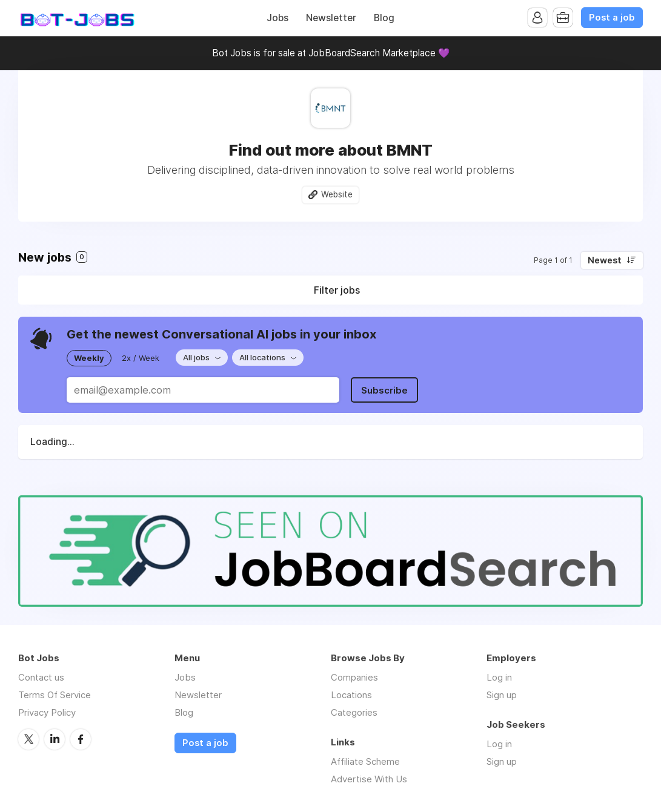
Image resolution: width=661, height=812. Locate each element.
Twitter (28, 739)
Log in (499, 677)
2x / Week (141, 358)
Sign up (502, 695)
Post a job (612, 18)
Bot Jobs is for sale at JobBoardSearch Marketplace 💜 (331, 53)
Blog (384, 18)
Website (337, 194)
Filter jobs (337, 290)
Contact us (41, 677)
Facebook (81, 739)
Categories (354, 712)
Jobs (277, 18)
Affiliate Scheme (365, 761)
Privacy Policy (47, 712)
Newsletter (331, 18)
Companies (354, 677)
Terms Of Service (55, 695)
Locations (351, 695)
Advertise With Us (369, 779)
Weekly (89, 358)
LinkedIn (55, 739)
